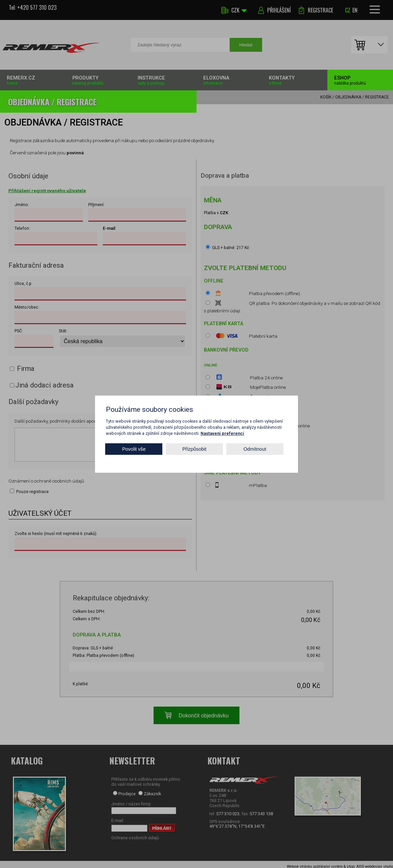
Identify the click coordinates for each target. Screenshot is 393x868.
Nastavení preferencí (222, 433)
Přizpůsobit (194, 449)
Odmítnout (255, 449)
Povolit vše (134, 449)
